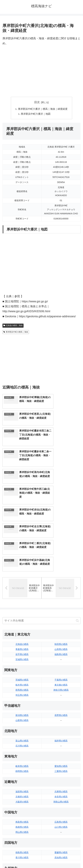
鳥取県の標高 (22, 747)
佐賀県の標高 (22, 808)
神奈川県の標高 (61, 615)
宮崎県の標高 (61, 808)
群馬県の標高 (22, 615)
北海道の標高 (22, 570)
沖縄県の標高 (61, 818)
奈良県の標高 (61, 722)
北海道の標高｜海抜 (13, 326)
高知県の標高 (61, 783)
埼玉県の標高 (22, 620)
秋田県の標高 (61, 570)
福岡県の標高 (22, 803)
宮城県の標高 (22, 585)
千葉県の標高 (61, 605)
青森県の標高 (22, 575)
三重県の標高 (61, 697)
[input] (41, 546)
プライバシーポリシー (62, 858)
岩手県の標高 (22, 580)
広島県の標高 (61, 747)
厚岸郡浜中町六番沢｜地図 (36, 114)
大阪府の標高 (22, 727)
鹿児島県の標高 (61, 813)
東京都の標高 (61, 610)
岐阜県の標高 (22, 691)
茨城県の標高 (22, 605)
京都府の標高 (22, 722)
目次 (37, 102)
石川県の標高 (22, 671)
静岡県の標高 (22, 697)
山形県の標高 (61, 575)
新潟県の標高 (22, 641)
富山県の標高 (22, 666)
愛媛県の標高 (61, 778)
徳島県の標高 (22, 778)
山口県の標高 (61, 752)
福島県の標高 (61, 580)
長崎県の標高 (22, 813)
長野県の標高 (61, 641)
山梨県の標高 (22, 646)
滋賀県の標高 (22, 717)
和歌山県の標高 (61, 727)
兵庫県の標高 (61, 717)
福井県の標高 (61, 666)
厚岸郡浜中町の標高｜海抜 (16, 332)
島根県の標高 (22, 752)
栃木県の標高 (22, 610)
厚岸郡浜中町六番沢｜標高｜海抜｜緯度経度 (43, 109)
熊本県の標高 (22, 818)
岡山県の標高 (22, 757)
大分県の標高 (61, 803)
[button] (77, 546)
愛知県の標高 (61, 691)
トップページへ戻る (21, 858)
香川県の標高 (22, 783)
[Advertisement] (41, 71)
